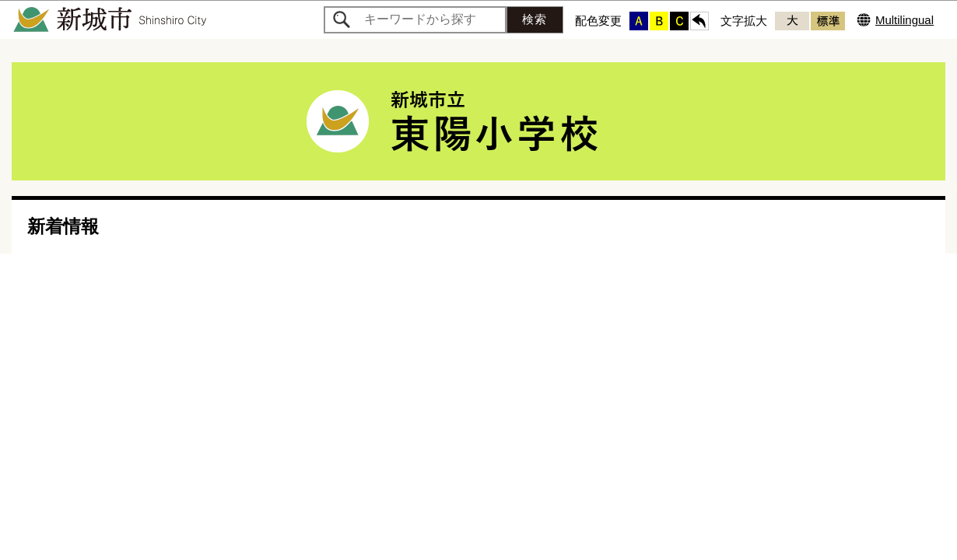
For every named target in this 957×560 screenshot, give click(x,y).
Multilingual (904, 20)
